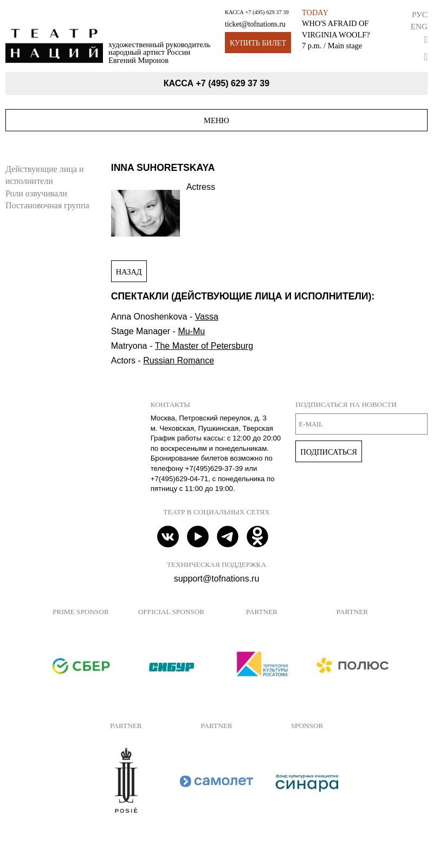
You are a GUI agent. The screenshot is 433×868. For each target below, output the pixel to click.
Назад (129, 272)
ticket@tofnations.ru (255, 24)
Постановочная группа (47, 205)
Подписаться (329, 452)
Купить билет (258, 43)
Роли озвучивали (36, 193)
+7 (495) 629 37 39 (267, 12)
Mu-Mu (191, 331)
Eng (419, 26)
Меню (217, 120)
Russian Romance (179, 360)
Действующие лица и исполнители (45, 175)
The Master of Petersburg (204, 346)
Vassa (207, 317)
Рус (420, 14)
